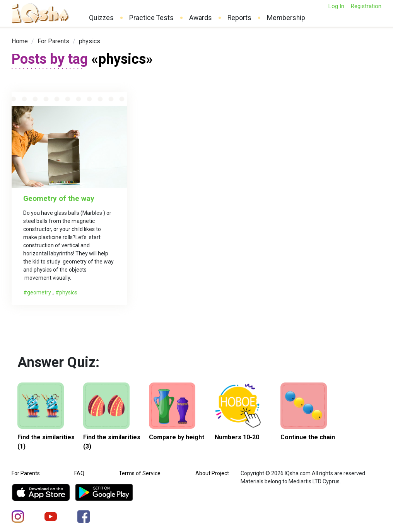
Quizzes (101, 18)
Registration (366, 6)
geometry (39, 292)
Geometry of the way (59, 198)
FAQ (79, 473)
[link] (20, 41)
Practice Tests (151, 18)
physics (68, 292)
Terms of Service (140, 473)
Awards (201, 18)
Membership (286, 18)
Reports (239, 18)
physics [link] (90, 41)
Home (20, 41)
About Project (212, 473)
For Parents (53, 41)
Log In (336, 6)
